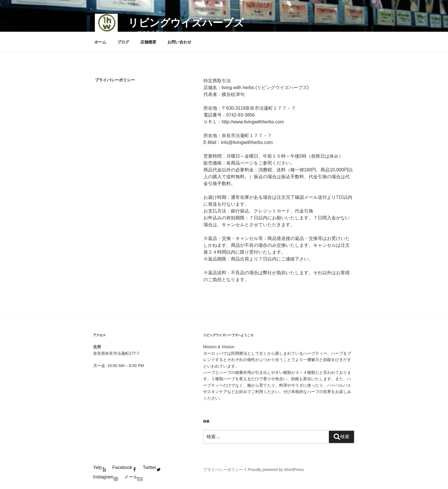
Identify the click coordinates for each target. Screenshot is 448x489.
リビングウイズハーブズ (186, 23)
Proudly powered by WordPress (276, 470)
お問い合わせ (179, 42)
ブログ (123, 42)
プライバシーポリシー (223, 470)
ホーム (100, 42)
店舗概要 (148, 42)
